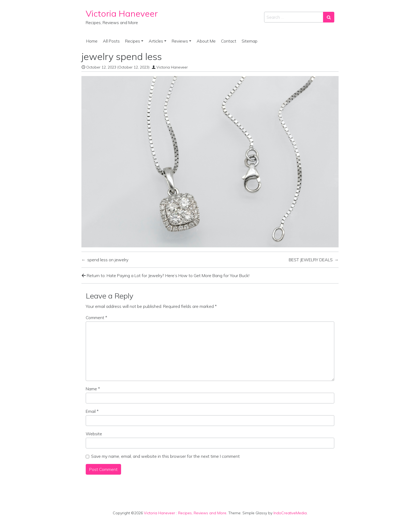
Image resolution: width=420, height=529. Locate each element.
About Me (206, 41)
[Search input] (294, 17)
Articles (156, 41)
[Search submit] (329, 17)
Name (93, 389)
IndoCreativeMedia (290, 513)
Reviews (180, 41)
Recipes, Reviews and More (202, 513)
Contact (229, 41)
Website (94, 434)
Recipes (133, 41)
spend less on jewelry (108, 260)
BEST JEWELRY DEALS (311, 260)
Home (92, 41)
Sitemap (250, 41)
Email (92, 411)
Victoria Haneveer (122, 13)
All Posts (111, 41)
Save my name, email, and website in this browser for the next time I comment (165, 456)
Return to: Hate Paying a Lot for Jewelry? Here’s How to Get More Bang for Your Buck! (165, 275)
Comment (96, 318)
